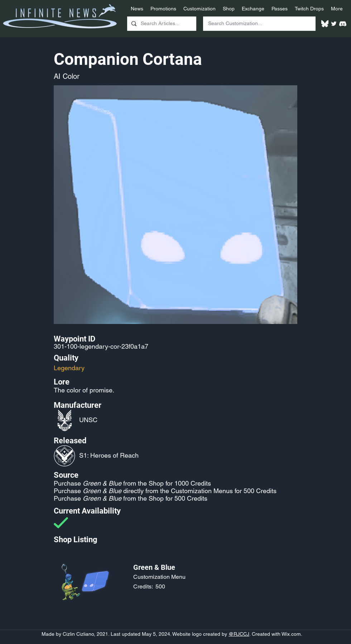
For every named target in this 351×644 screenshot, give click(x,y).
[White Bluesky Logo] (325, 24)
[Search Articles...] (161, 24)
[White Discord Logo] (343, 24)
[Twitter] (334, 24)
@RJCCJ (239, 634)
